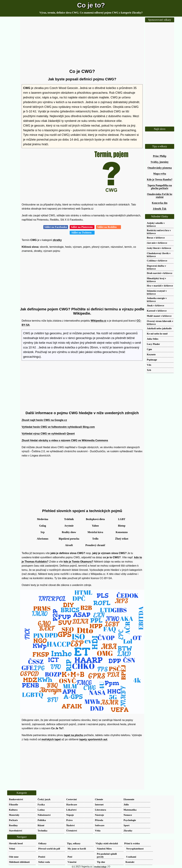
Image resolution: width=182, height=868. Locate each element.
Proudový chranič (95, 545)
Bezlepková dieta (95, 519)
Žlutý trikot (122, 539)
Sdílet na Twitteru (82, 233)
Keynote (151, 354)
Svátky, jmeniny (160, 162)
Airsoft (69, 545)
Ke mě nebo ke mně (157, 334)
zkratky (57, 240)
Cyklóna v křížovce (157, 261)
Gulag (43, 526)
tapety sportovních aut (93, 739)
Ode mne (14, 857)
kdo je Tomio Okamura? (78, 562)
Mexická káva (95, 532)
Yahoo (95, 526)
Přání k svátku (132, 843)
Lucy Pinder (153, 344)
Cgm (149, 349)
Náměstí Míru (104, 849)
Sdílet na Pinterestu (82, 227)
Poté (70, 857)
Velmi (12, 849)
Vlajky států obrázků (107, 843)
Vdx (149, 365)
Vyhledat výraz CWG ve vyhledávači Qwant (48, 434)
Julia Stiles (153, 339)
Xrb (149, 370)
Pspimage (152, 360)
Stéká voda (44, 862)
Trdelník (69, 519)
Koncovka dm (160, 203)
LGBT (122, 519)
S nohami (131, 857)
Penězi (42, 857)
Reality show (69, 532)
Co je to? (91, 5)
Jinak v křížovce (155, 305)
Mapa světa (160, 174)
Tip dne (101, 862)
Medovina (42, 519)
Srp (43, 532)
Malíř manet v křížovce (159, 316)
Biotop (122, 526)
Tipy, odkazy (74, 843)
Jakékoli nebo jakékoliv (159, 328)
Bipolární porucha (69, 539)
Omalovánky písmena (160, 168)
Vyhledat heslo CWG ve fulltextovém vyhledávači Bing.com (58, 427)
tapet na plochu (74, 735)
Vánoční (72, 862)
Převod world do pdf (49, 849)
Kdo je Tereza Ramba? (160, 180)
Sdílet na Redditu (109, 227)
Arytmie (69, 526)
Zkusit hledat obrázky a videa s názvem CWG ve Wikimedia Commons (65, 440)
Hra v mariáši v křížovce (160, 286)
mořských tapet (51, 739)
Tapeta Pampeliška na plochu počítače (160, 187)
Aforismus (43, 539)
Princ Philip (160, 156)
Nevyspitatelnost (135, 849)
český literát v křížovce (159, 248)
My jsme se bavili (77, 849)
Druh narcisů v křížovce (160, 273)
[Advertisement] (82, 43)
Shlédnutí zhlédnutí (19, 862)
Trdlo (95, 539)
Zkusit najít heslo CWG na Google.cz (44, 420)
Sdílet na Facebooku (56, 227)
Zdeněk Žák (160, 209)
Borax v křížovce (156, 238)
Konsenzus (122, 532)
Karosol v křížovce (157, 311)
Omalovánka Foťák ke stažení (160, 196)
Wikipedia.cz (98, 321)
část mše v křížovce (157, 243)
